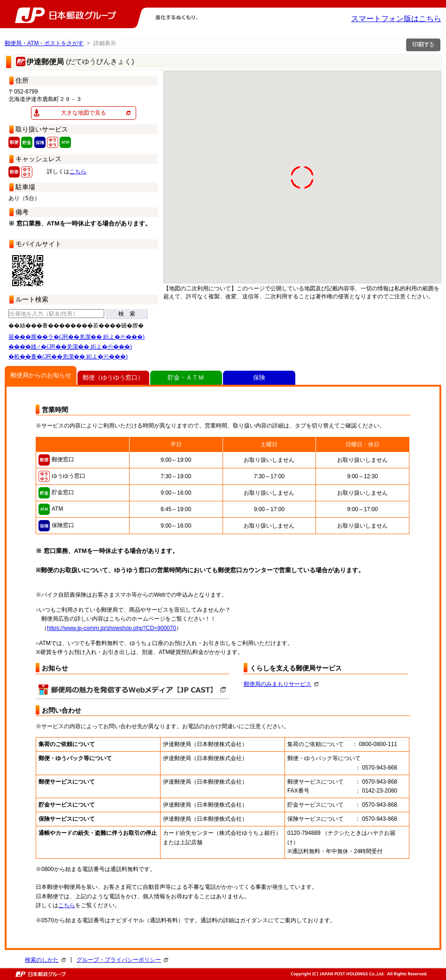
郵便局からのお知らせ (41, 375)
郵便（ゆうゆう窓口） (113, 377)
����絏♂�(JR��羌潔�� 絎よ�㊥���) (70, 347)
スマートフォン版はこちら (396, 19)
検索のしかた (45, 960)
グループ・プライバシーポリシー (122, 960)
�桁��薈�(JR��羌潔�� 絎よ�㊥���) (68, 357)
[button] (434, 74)
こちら (78, 171)
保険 (259, 377)
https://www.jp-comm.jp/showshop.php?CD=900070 (111, 628)
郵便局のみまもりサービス (281, 684)
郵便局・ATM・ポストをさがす (44, 43)
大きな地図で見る (84, 113)
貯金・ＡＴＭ (186, 377)
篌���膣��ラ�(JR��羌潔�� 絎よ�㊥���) (77, 337)
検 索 (127, 314)
